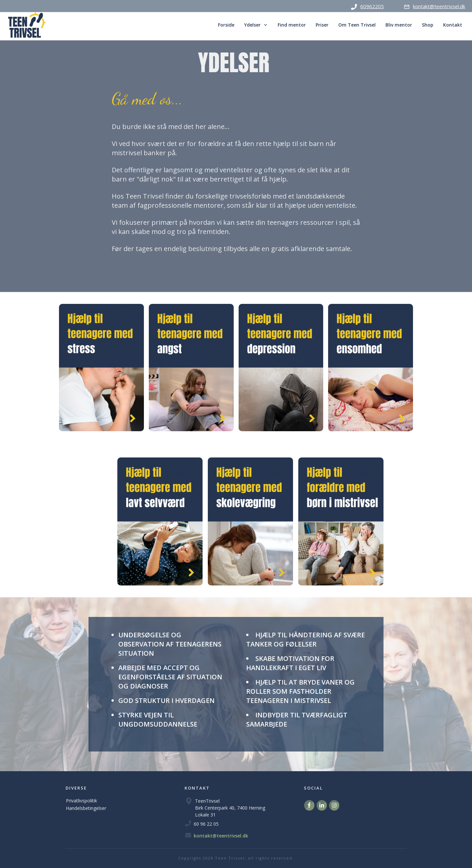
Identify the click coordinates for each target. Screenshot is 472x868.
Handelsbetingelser (86, 808)
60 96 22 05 (206, 824)
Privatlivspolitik (81, 801)
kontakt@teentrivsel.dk (221, 836)
